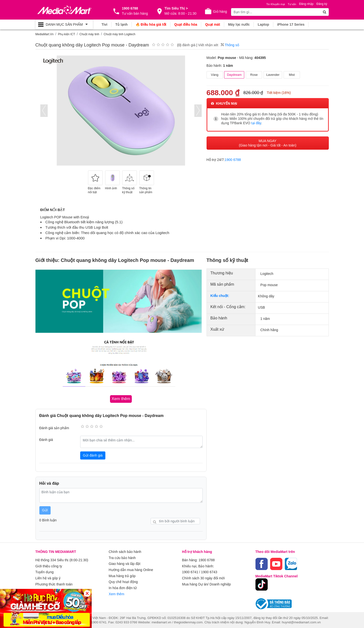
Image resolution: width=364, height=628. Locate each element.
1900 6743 (209, 572)
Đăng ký (322, 4)
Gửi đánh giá (93, 455)
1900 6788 (233, 159)
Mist (292, 75)
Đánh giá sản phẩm (54, 428)
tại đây (256, 123)
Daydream (234, 75)
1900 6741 (190, 572)
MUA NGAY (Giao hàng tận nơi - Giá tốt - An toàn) (268, 143)
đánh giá (189, 45)
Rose (254, 75)
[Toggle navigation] (64, 24)
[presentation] (44, 111)
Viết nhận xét (208, 45)
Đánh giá (46, 439)
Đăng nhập (306, 4)
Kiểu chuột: (220, 296)
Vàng (215, 75)
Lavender (273, 75)
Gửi (45, 510)
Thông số (230, 45)
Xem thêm (117, 593)
